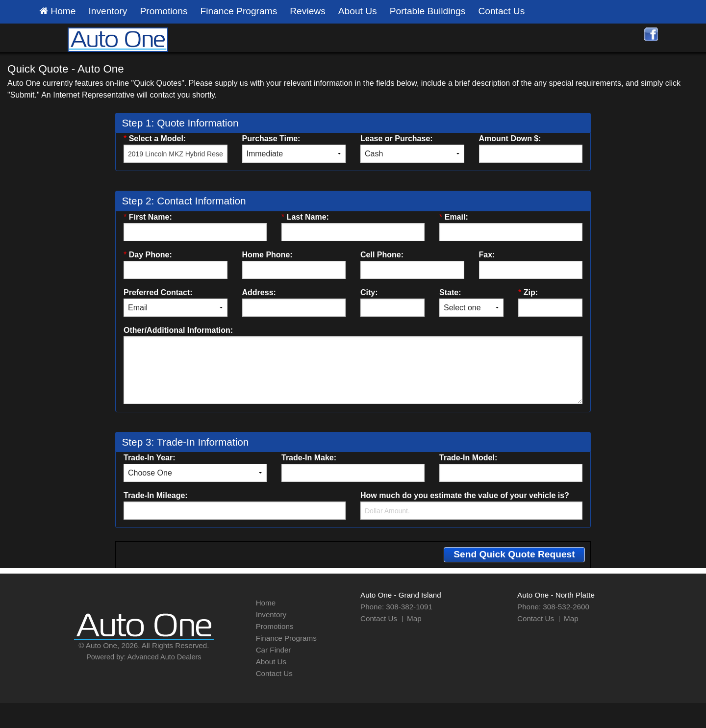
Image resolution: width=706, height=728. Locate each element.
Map (414, 618)
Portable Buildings (428, 11)
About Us (358, 11)
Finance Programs (239, 11)
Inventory (108, 11)
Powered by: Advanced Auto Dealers (144, 657)
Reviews (308, 11)
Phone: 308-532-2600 (553, 607)
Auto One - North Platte (556, 595)
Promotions (164, 11)
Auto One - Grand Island (401, 595)
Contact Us (501, 11)
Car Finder (274, 650)
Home (58, 12)
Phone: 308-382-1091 (396, 607)
